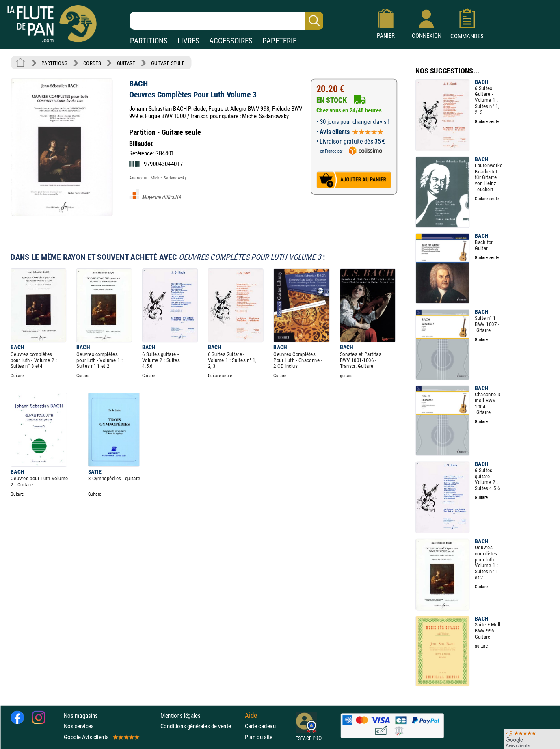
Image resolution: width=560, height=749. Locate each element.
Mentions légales (180, 716)
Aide (251, 716)
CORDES (92, 63)
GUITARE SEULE (168, 63)
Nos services (79, 726)
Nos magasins (81, 716)
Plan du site (259, 737)
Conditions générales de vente (201, 726)
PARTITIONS (149, 41)
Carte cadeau (260, 726)
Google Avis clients (101, 737)
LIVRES (188, 41)
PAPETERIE (279, 41)
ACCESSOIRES (231, 41)
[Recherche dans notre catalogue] (227, 21)
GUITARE (126, 63)
